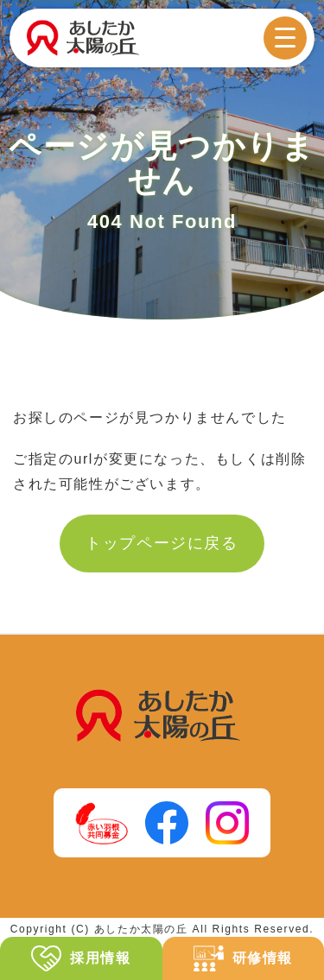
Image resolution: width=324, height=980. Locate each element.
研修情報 (243, 959)
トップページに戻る (162, 543)
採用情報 (81, 959)
